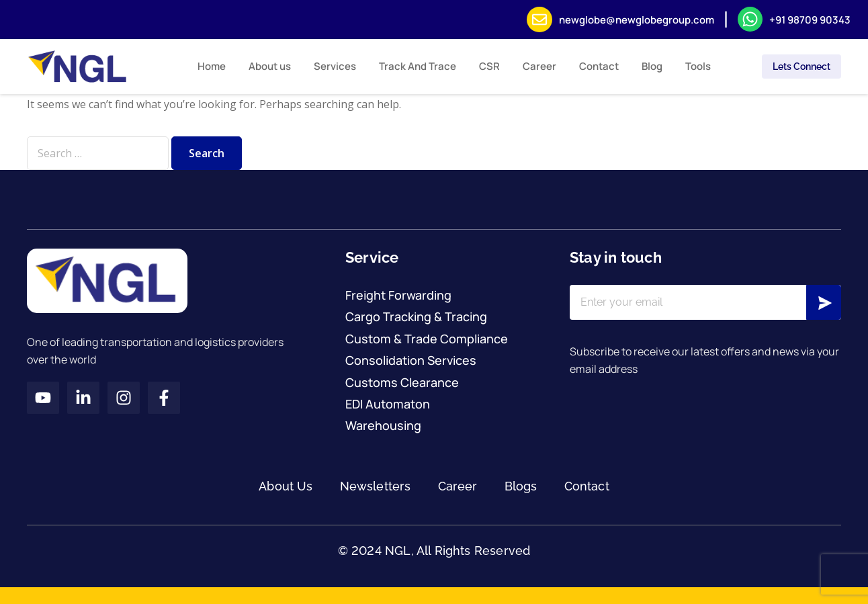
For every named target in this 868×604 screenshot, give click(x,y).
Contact (599, 66)
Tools (698, 66)
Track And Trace (418, 66)
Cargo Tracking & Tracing (416, 316)
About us (270, 66)
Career (539, 66)
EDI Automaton (388, 404)
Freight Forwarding (398, 295)
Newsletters (376, 486)
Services (335, 66)
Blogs (521, 486)
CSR (489, 66)
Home (212, 66)
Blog (652, 66)
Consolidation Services (411, 360)
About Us (286, 486)
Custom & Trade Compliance (427, 339)
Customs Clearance (402, 382)
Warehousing (383, 425)
